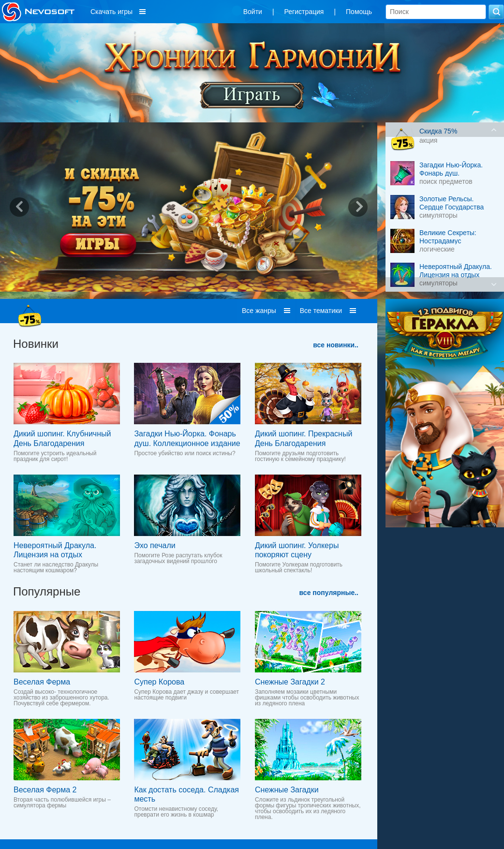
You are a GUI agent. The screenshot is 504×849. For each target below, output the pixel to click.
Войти (253, 12)
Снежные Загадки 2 (290, 682)
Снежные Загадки (287, 790)
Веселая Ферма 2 (45, 790)
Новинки (36, 344)
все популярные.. (329, 593)
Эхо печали (155, 545)
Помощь (359, 12)
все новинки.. (336, 345)
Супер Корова (159, 682)
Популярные (47, 591)
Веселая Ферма (42, 682)
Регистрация (304, 12)
